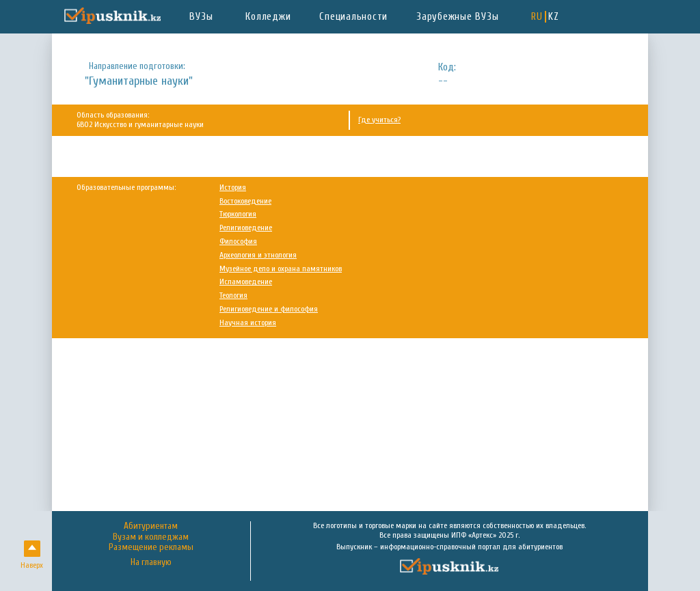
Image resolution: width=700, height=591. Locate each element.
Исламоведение (246, 282)
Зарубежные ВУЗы (457, 17)
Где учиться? (379, 120)
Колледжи (268, 17)
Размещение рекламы (151, 547)
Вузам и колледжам (151, 537)
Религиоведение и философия (269, 309)
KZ (554, 17)
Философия (238, 242)
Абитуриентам (151, 526)
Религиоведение (246, 228)
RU (537, 17)
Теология (233, 295)
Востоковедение (245, 201)
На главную (151, 563)
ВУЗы (201, 17)
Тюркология (238, 214)
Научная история (248, 323)
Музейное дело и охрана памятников (281, 269)
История (233, 188)
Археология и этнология (258, 255)
